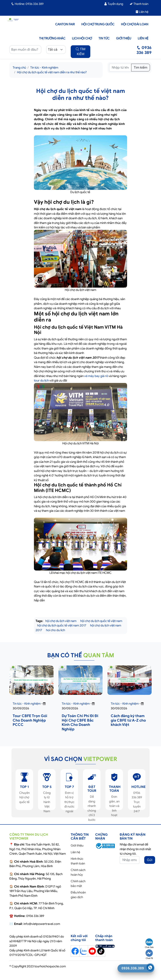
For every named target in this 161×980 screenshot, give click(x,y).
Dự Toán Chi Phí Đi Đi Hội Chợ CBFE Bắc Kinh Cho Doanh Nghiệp (80, 722)
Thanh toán (139, 4)
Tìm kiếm (141, 68)
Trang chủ (19, 68)
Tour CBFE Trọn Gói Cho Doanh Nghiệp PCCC (30, 720)
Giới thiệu (124, 38)
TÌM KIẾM (81, 52)
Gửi (150, 860)
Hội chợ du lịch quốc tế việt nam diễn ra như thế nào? (52, 72)
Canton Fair (65, 24)
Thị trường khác (52, 38)
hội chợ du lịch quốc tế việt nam (101, 621)
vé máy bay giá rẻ (96, 376)
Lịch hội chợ (82, 38)
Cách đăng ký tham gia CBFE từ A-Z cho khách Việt (128, 720)
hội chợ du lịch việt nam (61, 621)
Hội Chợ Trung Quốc (98, 24)
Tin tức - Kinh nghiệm (44, 68)
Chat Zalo (149, 943)
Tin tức (104, 38)
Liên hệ (142, 12)
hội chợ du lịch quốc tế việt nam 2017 (62, 625)
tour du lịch (41, 380)
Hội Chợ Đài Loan (135, 24)
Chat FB (149, 954)
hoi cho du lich (55, 630)
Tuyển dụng (114, 4)
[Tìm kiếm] (120, 68)
